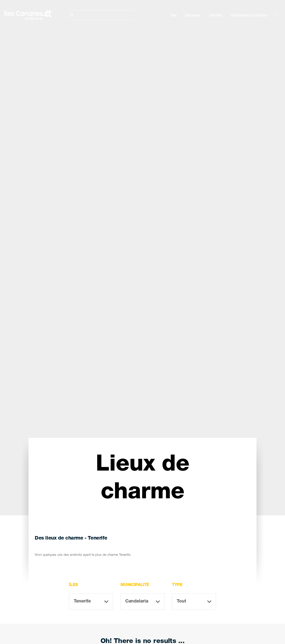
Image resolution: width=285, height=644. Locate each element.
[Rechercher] (102, 15)
